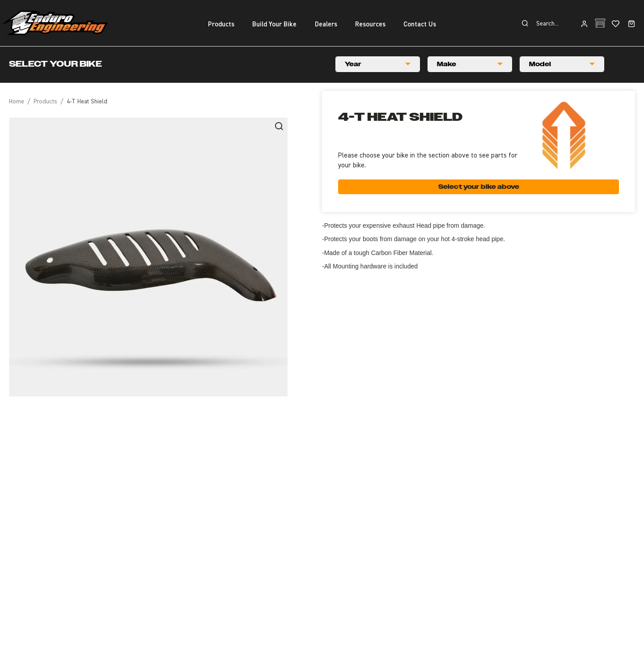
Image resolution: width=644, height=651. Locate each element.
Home (17, 102)
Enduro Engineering (55, 23)
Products (45, 102)
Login (584, 24)
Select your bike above (479, 187)
